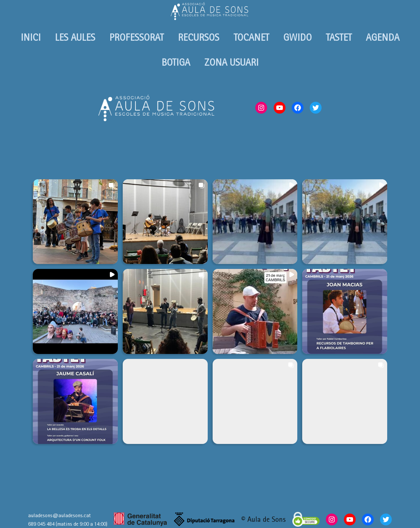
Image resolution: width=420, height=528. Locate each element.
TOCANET (251, 37)
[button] (75, 222)
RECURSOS (199, 37)
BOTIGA (176, 62)
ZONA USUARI (231, 62)
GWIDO (297, 37)
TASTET (339, 37)
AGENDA (383, 37)
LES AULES (75, 37)
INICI (31, 37)
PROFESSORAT (136, 37)
